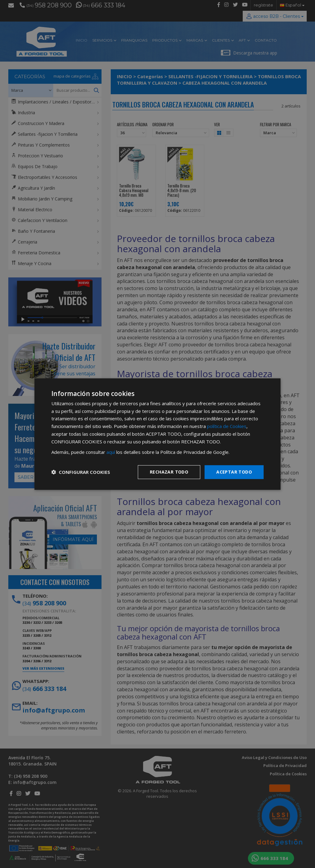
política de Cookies (227, 426)
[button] (81, 472)
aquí (111, 452)
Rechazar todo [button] (169, 472)
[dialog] (157, 434)
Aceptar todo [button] (234, 472)
